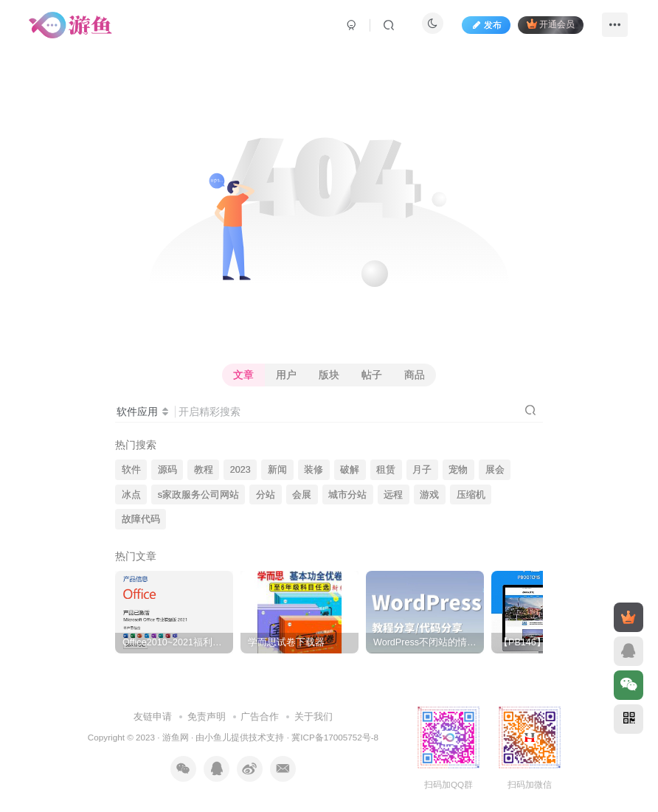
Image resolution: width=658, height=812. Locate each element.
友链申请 (153, 716)
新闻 (277, 470)
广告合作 (260, 716)
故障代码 (141, 519)
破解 (350, 470)
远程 (393, 495)
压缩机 (471, 495)
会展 (302, 495)
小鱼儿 (218, 737)
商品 (415, 375)
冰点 (131, 495)
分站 (266, 495)
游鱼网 (176, 737)
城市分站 (347, 495)
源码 (167, 470)
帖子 (372, 375)
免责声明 (207, 716)
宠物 (458, 470)
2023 (240, 470)
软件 (131, 470)
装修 (314, 470)
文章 (243, 375)
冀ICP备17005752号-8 (335, 737)
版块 (329, 375)
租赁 (386, 470)
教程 (204, 470)
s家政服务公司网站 (198, 495)
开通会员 (551, 24)
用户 (286, 375)
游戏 (429, 495)
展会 (495, 470)
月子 (422, 470)
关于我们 (314, 716)
